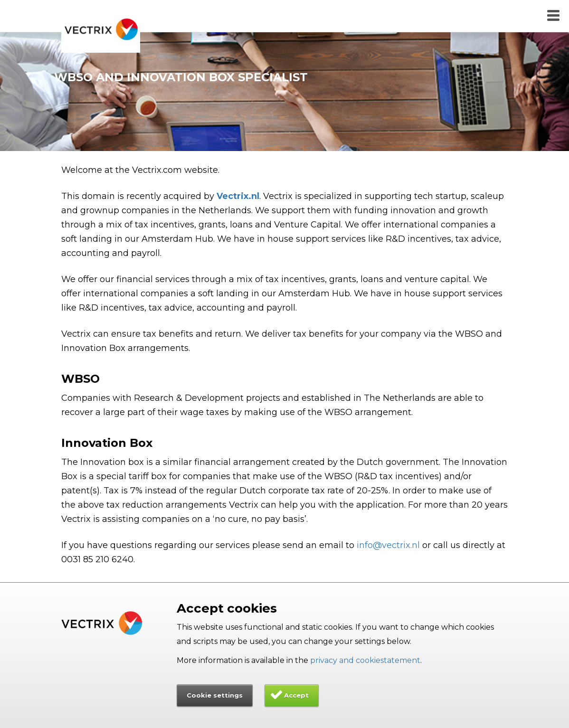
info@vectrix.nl (388, 545)
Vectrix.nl (238, 196)
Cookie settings (215, 695)
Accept (296, 695)
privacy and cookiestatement (365, 660)
